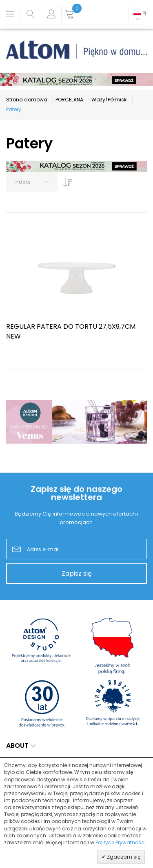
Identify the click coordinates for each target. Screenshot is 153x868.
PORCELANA (69, 100)
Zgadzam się (123, 857)
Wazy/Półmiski (110, 100)
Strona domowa (27, 100)
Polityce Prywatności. (121, 842)
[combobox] (32, 182)
